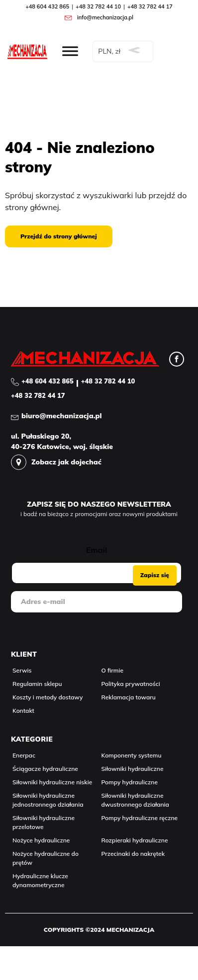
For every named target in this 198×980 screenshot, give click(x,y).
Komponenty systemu (132, 755)
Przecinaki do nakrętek (133, 854)
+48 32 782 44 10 (98, 6)
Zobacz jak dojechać (66, 462)
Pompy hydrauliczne (130, 782)
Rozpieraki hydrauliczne (135, 840)
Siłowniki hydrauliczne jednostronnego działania (48, 800)
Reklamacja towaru (129, 697)
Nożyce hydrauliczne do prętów (46, 858)
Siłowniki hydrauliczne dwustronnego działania (135, 800)
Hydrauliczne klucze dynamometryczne (40, 880)
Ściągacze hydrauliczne (45, 769)
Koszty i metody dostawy (48, 697)
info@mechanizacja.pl (105, 17)
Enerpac (24, 755)
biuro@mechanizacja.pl (62, 416)
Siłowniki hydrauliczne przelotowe (44, 822)
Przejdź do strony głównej (59, 236)
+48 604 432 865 (47, 6)
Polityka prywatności (131, 684)
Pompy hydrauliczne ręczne (140, 818)
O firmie (112, 670)
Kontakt (23, 711)
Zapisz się (155, 575)
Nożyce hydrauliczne (41, 840)
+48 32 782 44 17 (150, 6)
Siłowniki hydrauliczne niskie (52, 782)
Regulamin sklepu (37, 684)
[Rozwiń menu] (70, 51)
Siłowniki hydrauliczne (133, 769)
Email (97, 550)
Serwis (22, 670)
